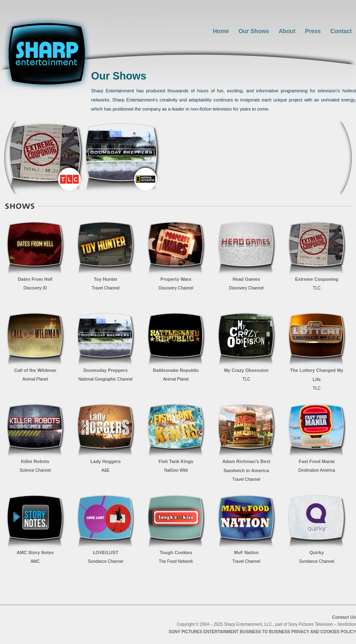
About (287, 31)
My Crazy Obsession (246, 370)
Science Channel (35, 470)
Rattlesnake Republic (176, 370)
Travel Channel (105, 288)
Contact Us (344, 617)
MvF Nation (246, 552)
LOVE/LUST (106, 552)
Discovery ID (35, 288)
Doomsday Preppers (106, 370)
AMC (35, 561)
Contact (341, 31)
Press (313, 31)
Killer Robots (35, 461)
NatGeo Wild (176, 470)
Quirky (317, 552)
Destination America (317, 470)
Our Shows (254, 31)
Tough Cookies (176, 552)
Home (221, 31)
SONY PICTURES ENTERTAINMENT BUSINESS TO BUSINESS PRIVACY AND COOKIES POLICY (262, 632)
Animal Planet (35, 379)
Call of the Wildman (35, 370)
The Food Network (176, 561)
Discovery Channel (176, 288)
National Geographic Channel (105, 379)
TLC (317, 288)
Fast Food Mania (317, 461)
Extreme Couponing (317, 279)
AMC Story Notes (35, 552)
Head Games (247, 279)
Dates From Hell (35, 279)
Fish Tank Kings (176, 461)
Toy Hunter (105, 279)
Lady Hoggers (105, 461)
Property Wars (176, 279)
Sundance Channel (105, 561)
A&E (106, 470)
